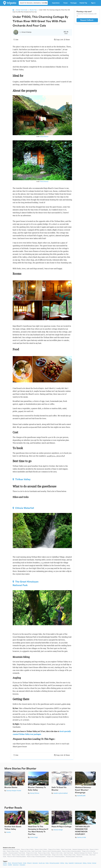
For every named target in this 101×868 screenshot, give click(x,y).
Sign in (93, 3)
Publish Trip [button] (84, 3)
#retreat (89, 863)
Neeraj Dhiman (35, 793)
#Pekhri (5, 863)
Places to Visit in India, (57, 853)
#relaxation (22, 865)
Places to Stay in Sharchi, (19, 855)
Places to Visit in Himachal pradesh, (52, 851)
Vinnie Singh (34, 837)
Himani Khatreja (44, 136)
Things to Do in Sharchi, (32, 855)
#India (25, 863)
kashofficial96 (81, 796)
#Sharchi (29, 863)
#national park (78, 863)
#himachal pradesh (54, 863)
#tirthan (62, 863)
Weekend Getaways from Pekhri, (12, 849)
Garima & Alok (81, 837)
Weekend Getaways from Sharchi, (83, 853)
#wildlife (10, 865)
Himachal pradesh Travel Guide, (17, 853)
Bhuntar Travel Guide (22, 10)
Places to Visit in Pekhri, (41, 849)
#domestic (35, 863)
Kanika (9, 832)
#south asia (42, 863)
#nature (5, 865)
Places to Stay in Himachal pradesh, (72, 851)
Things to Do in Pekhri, (54, 849)
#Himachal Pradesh (17, 863)
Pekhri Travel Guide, (66, 849)
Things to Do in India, (32, 853)
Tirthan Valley (22, 479)
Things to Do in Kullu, (25, 851)
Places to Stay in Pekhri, (27, 849)
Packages (74, 3)
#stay (66, 863)
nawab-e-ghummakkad (61, 793)
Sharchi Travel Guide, (45, 855)
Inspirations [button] (56, 3)
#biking (85, 863)
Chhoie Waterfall (23, 508)
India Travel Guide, (69, 853)
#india (47, 863)
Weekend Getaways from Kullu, (81, 849)
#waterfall (71, 863)
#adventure (16, 865)
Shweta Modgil (58, 830)
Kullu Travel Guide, (37, 851)
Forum (66, 3)
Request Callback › (87, 20)
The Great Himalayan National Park (26, 583)
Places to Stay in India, (44, 853)
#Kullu (9, 863)
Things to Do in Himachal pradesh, (56, 857)
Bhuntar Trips (33, 10)
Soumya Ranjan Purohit (14, 791)
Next (96, 782)
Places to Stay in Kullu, (13, 851)
